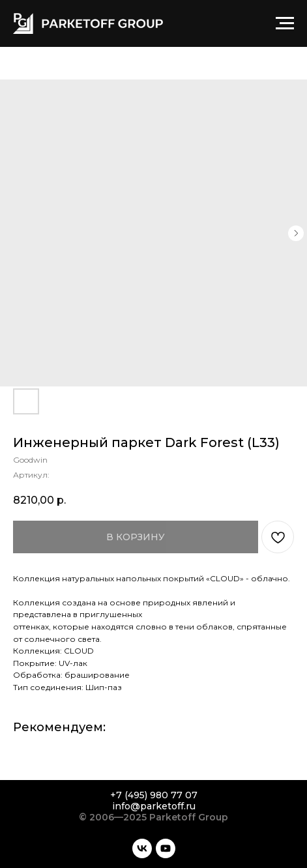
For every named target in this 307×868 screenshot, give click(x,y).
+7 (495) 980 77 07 (154, 795)
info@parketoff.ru (154, 806)
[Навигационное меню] (285, 23)
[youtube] (166, 848)
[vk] (142, 848)
